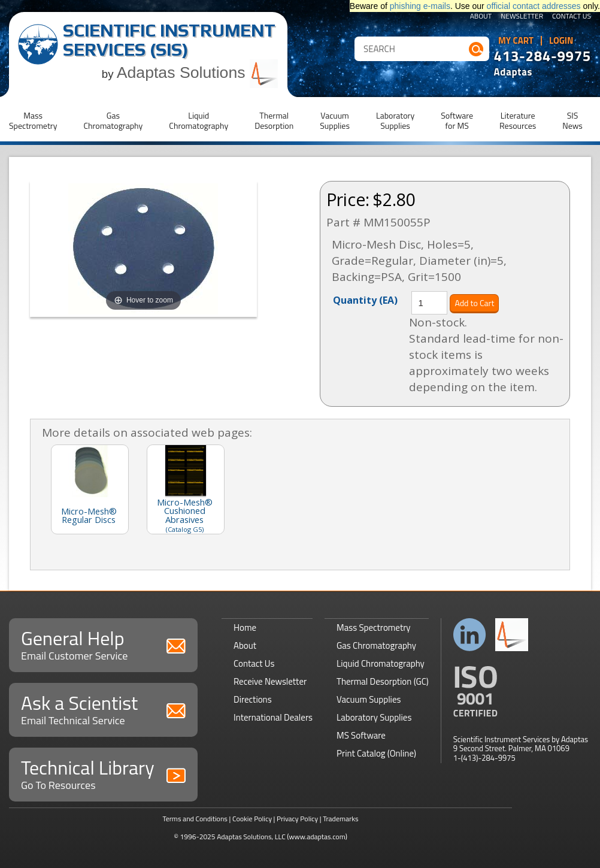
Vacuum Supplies (369, 699)
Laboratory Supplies (374, 717)
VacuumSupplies (335, 120)
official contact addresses (534, 6)
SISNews (572, 120)
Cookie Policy (252, 819)
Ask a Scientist (103, 708)
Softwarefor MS (457, 120)
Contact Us (572, 17)
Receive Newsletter (270, 681)
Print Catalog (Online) (376, 753)
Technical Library (103, 773)
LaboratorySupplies (395, 120)
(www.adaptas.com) (317, 837)
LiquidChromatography (199, 120)
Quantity (365, 300)
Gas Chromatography (376, 645)
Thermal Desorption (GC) (383, 681)
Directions (253, 699)
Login (561, 41)
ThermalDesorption (274, 120)
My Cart (516, 41)
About (481, 17)
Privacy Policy (297, 819)
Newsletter (522, 17)
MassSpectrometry (33, 120)
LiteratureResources (518, 120)
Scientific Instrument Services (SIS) (169, 40)
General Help (103, 644)
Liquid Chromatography (381, 663)
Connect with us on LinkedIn (470, 635)
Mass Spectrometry (374, 627)
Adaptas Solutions (198, 72)
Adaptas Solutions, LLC (251, 837)
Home (245, 627)
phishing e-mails (420, 6)
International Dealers (273, 717)
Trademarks (340, 819)
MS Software (361, 735)
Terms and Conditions (195, 819)
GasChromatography (113, 120)
